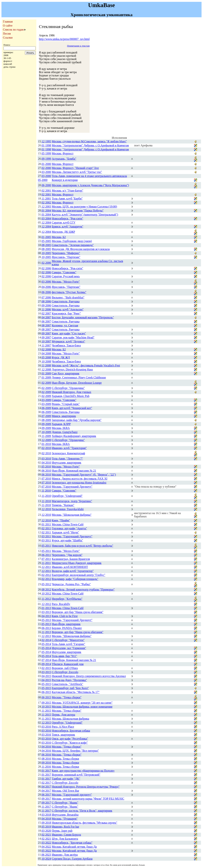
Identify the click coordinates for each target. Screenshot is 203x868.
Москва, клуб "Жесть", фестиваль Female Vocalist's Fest (86, 365)
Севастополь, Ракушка (66, 301)
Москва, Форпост (63, 153)
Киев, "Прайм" (61, 520)
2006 (48, 263)
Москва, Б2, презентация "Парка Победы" (78, 210)
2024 (48, 859)
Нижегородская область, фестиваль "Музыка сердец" (85, 823)
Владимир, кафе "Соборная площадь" (75, 579)
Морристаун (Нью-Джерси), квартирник (77, 563)
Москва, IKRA (61, 428)
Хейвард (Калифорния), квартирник (74, 436)
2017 (48, 771)
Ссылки (8, 38)
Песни (7, 34)
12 (43, 141)
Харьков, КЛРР (61, 424)
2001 (48, 190)
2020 (48, 831)
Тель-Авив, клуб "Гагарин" (69, 644)
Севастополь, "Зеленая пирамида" (73, 245)
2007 (48, 313)
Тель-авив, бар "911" (64, 656)
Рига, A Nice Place (63, 727)
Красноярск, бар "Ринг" (66, 313)
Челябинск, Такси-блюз (66, 345)
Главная (8, 22)
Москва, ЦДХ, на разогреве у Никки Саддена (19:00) (84, 206)
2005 (48, 237)
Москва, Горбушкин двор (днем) (72, 241)
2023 (48, 855)
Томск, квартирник (63, 735)
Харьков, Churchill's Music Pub (71, 396)
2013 (48, 608)
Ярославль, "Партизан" (66, 257)
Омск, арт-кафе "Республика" (70, 739)
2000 (48, 164)
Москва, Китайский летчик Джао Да (74, 847)
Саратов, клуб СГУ (64, 223)
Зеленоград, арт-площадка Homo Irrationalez (79, 483)
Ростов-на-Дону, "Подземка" (69, 680)
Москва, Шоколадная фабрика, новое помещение (82, 707)
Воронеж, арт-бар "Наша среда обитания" (78, 612)
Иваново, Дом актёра (65, 855)
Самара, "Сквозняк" (64, 272)
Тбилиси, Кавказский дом (68, 664)
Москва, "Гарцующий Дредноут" (72, 487)
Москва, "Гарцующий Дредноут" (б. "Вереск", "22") (84, 475)
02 (43, 168)
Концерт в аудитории (65, 180)
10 (43, 253)
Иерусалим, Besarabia (65, 815)
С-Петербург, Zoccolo (65, 672)
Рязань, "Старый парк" (66, 404)
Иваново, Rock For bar (65, 827)
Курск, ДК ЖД (61, 357)
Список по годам (13, 30)
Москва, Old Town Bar (66, 791)
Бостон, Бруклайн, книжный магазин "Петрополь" (83, 317)
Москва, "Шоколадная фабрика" (72, 515)
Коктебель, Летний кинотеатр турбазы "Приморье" (83, 589)
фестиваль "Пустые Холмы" (69, 292)
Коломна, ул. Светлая (65, 325)
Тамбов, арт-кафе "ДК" (66, 779)
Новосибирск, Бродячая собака (71, 731)
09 (43, 159)
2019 (48, 827)
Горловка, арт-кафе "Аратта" (69, 528)
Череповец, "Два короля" (67, 555)
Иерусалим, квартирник (67, 463)
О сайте (8, 26)
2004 (48, 210)
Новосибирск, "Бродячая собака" (72, 843)
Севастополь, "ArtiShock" (68, 684)
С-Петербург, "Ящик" (65, 803)
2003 (48, 206)
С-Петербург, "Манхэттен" (68, 640)
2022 (48, 843)
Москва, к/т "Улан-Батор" (68, 190)
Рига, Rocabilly (61, 604)
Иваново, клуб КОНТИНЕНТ (70, 567)
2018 (48, 815)
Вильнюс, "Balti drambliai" (68, 297)
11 (43, 198)
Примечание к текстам (78, 46)
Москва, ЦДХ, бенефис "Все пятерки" (75, 751)
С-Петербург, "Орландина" (68, 388)
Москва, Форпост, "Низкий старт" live (75, 168)
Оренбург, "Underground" (67, 496)
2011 (48, 524)
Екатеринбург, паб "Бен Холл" (70, 688)
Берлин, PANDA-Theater (67, 628)
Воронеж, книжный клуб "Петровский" (76, 775)
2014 (48, 640)
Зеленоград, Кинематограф (68, 453)
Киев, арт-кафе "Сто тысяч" (69, 333)
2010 (48, 444)
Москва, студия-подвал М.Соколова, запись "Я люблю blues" (89, 141)
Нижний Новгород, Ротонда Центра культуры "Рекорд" (86, 787)
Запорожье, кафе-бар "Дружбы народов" (77, 420)
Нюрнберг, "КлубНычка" (67, 599)
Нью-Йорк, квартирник (66, 624)
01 (43, 145)
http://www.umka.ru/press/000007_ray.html (64, 39)
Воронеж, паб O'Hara (65, 668)
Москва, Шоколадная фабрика (71, 719)
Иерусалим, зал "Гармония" (69, 648)
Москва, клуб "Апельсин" (68, 309)
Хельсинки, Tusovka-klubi (68, 509)
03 (43, 172)
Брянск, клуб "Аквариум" (68, 227)
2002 (48, 202)
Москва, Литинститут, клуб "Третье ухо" (77, 172)
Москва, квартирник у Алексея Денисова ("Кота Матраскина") (90, 185)
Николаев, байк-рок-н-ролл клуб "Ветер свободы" (83, 546)
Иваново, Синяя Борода (66, 835)
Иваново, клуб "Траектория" (69, 448)
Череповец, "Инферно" (66, 253)
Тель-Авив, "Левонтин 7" (67, 459)
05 (43, 153)
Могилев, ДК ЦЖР (63, 232)
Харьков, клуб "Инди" (65, 532)
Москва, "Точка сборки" (67, 697)
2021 (48, 835)
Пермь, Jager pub (62, 831)
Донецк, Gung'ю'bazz (65, 432)
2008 (48, 349)
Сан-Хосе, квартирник (66, 373)
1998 (48, 145)
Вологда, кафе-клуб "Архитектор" (73, 571)
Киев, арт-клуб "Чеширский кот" (72, 408)
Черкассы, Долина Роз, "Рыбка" (71, 584)
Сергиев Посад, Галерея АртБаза (72, 859)
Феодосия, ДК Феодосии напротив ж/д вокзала (81, 249)
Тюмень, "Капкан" (63, 505)
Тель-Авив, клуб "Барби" (67, 198)
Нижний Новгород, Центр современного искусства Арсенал (89, 676)
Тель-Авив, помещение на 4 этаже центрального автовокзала (89, 176)
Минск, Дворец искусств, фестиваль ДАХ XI (80, 479)
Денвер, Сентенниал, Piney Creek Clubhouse (79, 377)
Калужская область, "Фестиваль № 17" (76, 692)
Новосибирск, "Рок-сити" (68, 219)
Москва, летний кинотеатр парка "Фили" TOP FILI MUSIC (88, 799)
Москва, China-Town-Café (68, 524)
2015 (48, 668)
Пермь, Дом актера (63, 715)
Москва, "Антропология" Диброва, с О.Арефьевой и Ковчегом (90, 145)
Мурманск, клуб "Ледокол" (68, 341)
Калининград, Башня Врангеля (71, 559)
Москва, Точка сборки (65, 759)
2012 (48, 575)
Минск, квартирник (64, 416)
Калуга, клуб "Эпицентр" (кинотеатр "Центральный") (85, 214)
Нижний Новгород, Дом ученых (72, 392)
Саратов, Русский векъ (66, 276)
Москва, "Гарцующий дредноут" (72, 795)
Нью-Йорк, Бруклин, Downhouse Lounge (77, 383)
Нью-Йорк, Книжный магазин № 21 (74, 471)
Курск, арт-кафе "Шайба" (67, 540)
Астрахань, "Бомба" (64, 159)
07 (43, 297)
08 (43, 245)
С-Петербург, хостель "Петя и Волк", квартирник (82, 811)
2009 (48, 373)
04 (43, 287)
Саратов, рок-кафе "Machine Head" (73, 337)
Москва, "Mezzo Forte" (66, 282)
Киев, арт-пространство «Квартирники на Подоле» (83, 771)
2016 (48, 727)
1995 (48, 141)
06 (43, 185)
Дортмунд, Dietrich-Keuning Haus (72, 369)
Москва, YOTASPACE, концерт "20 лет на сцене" (82, 703)
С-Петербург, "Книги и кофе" (70, 743)
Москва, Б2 (59, 237)
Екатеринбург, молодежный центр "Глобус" (79, 575)
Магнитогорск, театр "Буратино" (72, 501)
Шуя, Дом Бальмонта (65, 839)
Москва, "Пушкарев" (65, 819)
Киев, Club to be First (65, 616)
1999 (48, 153)
